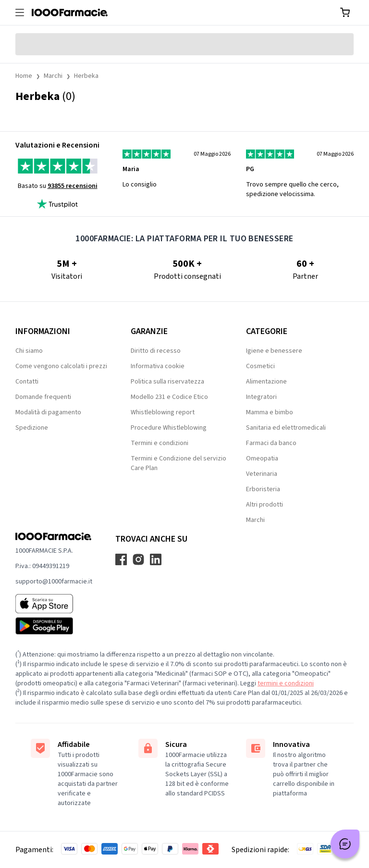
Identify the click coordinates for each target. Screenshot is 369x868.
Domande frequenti (43, 397)
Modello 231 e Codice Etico (169, 397)
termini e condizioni (286, 683)
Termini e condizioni (160, 443)
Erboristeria (263, 489)
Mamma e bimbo (270, 412)
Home (24, 76)
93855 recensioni (73, 186)
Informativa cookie (158, 366)
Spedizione (32, 428)
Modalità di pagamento (48, 412)
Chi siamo (29, 351)
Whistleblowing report (163, 412)
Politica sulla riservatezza (167, 382)
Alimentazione (266, 382)
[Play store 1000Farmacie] (54, 626)
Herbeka (86, 76)
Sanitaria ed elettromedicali (286, 428)
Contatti (27, 382)
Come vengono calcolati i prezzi (61, 366)
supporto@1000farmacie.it (54, 582)
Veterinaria (262, 474)
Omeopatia (262, 459)
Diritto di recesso (156, 351)
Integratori (261, 397)
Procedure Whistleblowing (169, 428)
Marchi (53, 76)
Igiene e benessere (274, 351)
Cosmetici (260, 366)
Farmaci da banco (271, 443)
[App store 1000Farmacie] (54, 604)
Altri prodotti (264, 505)
